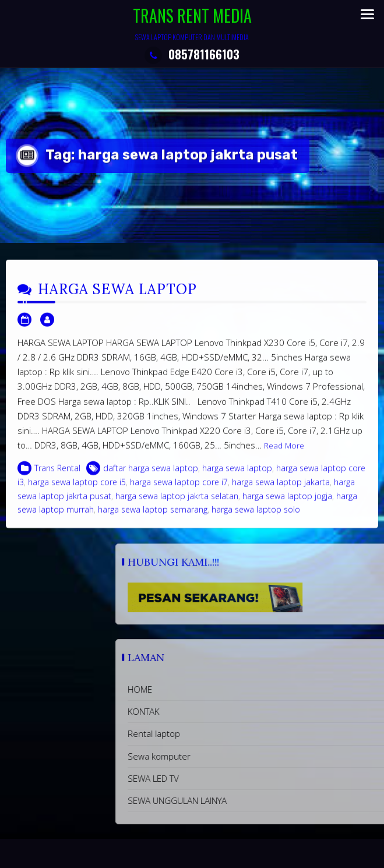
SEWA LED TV (225, 778)
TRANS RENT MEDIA (192, 15)
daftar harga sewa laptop (151, 475)
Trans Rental (57, 475)
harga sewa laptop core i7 (179, 489)
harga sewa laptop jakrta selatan (177, 502)
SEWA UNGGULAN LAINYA (249, 800)
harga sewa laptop (237, 475)
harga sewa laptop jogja (287, 502)
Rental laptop (226, 733)
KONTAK (215, 711)
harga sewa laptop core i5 (77, 489)
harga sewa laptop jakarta (281, 489)
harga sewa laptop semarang (153, 516)
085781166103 (192, 54)
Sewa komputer (231, 756)
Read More (284, 453)
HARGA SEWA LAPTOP (117, 296)
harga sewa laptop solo (256, 516)
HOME (212, 689)
